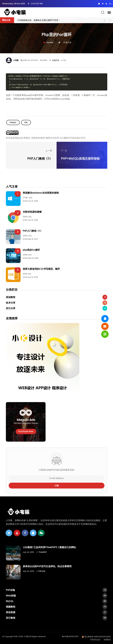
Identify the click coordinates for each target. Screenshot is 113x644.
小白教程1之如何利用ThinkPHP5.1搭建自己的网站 (49, 547)
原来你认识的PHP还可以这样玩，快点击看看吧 (47, 566)
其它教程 (57, 618)
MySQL (57, 601)
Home (50, 42)
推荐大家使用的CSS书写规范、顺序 (41, 269)
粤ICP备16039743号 (70, 636)
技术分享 (57, 303)
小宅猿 (16, 60)
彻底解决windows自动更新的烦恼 (41, 193)
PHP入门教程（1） (33, 231)
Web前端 (57, 596)
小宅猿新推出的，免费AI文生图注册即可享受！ (39, 20)
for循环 (13, 122)
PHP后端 (42, 571)
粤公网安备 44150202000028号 (98, 637)
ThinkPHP (43, 552)
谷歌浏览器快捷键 (32, 212)
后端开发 (55, 60)
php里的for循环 (31, 250)
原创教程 (57, 297)
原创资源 (57, 612)
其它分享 (57, 308)
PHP (26, 122)
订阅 (57, 486)
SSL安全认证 (95, 640)
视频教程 (57, 607)
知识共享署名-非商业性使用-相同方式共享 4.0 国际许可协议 (47, 138)
